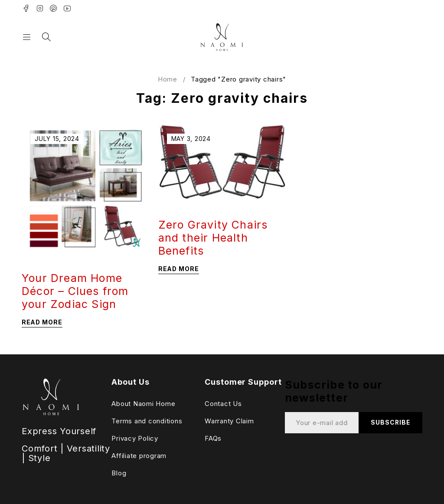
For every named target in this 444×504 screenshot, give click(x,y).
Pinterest (54, 8)
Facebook (26, 8)
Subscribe (390, 423)
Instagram (40, 8)
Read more (42, 322)
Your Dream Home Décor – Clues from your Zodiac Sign (75, 291)
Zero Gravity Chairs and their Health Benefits (213, 238)
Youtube (67, 8)
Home (168, 79)
